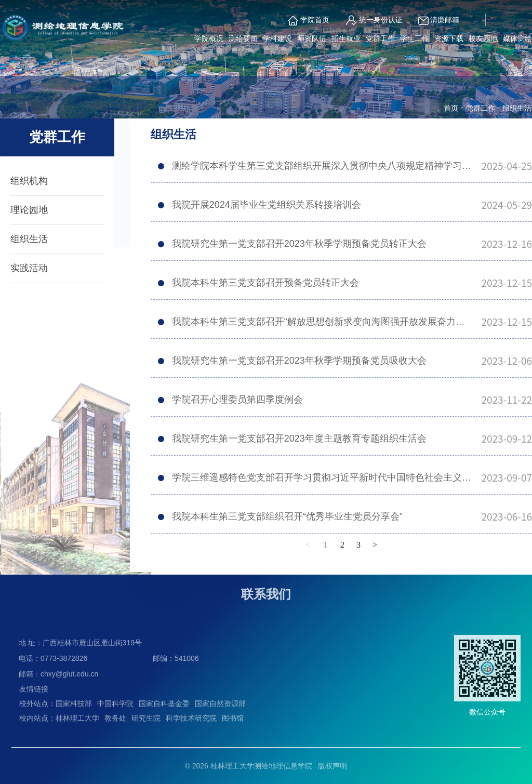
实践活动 (29, 268)
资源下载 (449, 38)
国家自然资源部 (220, 703)
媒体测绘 (517, 38)
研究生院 (146, 718)
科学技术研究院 (191, 718)
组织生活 (29, 239)
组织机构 (29, 181)
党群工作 (380, 38)
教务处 (115, 718)
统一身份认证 (374, 21)
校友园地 (483, 38)
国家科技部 (74, 703)
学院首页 (309, 21)
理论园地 (29, 210)
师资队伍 (312, 38)
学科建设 (277, 38)
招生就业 (346, 38)
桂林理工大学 (77, 718)
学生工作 (415, 38)
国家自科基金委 (164, 703)
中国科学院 (115, 703)
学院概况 (209, 38)
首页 (451, 108)
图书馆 (233, 718)
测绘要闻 (243, 38)
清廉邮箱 (439, 21)
